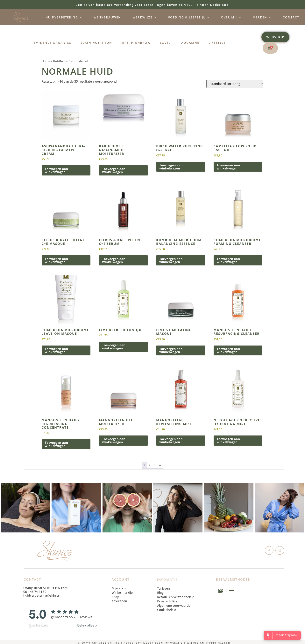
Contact (291, 17)
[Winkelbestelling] (235, 84)
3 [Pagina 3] (154, 465)
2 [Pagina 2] (149, 465)
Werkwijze (145, 17)
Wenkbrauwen (107, 17)
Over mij (231, 17)
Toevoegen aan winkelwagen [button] (56, 170)
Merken (262, 17)
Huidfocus (60, 61)
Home (46, 61)
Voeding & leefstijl (189, 17)
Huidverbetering (64, 17)
